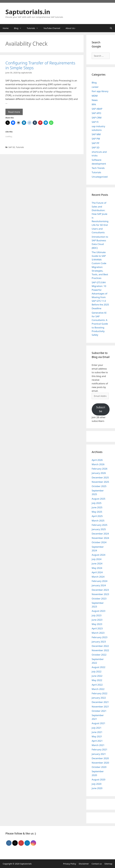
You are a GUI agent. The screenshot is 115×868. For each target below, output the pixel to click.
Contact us (97, 864)
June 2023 (97, 620)
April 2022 (97, 685)
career (95, 87)
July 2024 (97, 559)
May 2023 (97, 624)
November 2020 (100, 763)
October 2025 (99, 486)
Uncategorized (100, 177)
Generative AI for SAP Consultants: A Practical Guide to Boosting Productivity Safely (100, 324)
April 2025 (97, 516)
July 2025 (97, 503)
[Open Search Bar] (111, 28)
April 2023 (97, 628)
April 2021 (97, 741)
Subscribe (101, 409)
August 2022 (99, 667)
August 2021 (99, 723)
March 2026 (98, 464)
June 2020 (97, 788)
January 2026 (99, 473)
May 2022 (97, 680)
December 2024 (100, 534)
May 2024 (97, 568)
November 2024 (100, 538)
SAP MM (96, 134)
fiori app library (100, 91)
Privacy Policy (70, 864)
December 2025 (100, 477)
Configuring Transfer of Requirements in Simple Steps (40, 65)
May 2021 (97, 736)
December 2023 (100, 590)
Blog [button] (19, 28)
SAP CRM (97, 118)
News (95, 100)
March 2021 (98, 745)
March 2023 (98, 633)
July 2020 (97, 784)
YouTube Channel (52, 28)
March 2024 (98, 577)
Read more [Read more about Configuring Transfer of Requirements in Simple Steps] (14, 112)
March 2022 (98, 689)
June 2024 (97, 563)
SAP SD (12, 147)
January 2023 (99, 642)
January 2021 (99, 754)
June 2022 (97, 676)
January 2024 (99, 585)
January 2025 (99, 529)
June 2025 (97, 507)
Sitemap (108, 864)
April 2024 (97, 572)
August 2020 (99, 779)
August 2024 (99, 555)
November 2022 (100, 650)
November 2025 (100, 482)
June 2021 (97, 732)
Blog (94, 83)
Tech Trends (98, 168)
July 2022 (97, 671)
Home (6, 28)
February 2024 (100, 581)
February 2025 (100, 525)
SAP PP (95, 143)
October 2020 (99, 767)
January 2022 (99, 698)
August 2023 (99, 611)
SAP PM (96, 139)
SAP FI (95, 122)
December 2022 (100, 646)
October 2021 (99, 711)
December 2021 (100, 702)
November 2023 (100, 594)
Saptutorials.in (28, 12)
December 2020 (100, 758)
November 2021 (100, 707)
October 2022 (99, 655)
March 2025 (98, 521)
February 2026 (100, 469)
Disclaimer (84, 864)
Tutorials (20, 147)
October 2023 (99, 599)
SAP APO (96, 113)
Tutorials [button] (34, 28)
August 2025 (99, 499)
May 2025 (97, 512)
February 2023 (100, 637)
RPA (94, 104)
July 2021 (97, 728)
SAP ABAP (97, 109)
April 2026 (97, 460)
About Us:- (71, 28)
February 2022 (100, 693)
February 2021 (100, 749)
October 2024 (99, 542)
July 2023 (97, 615)
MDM (95, 96)
